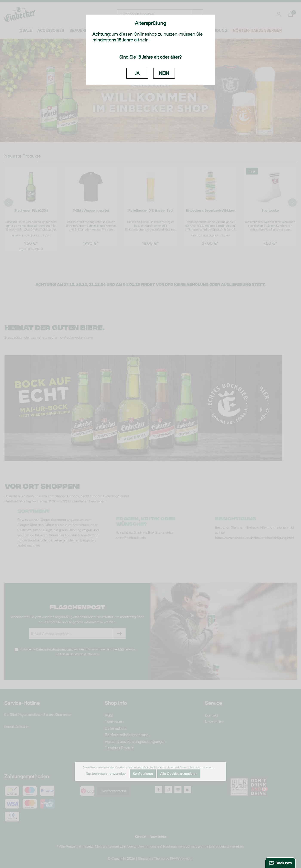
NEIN (164, 73)
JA (137, 73)
